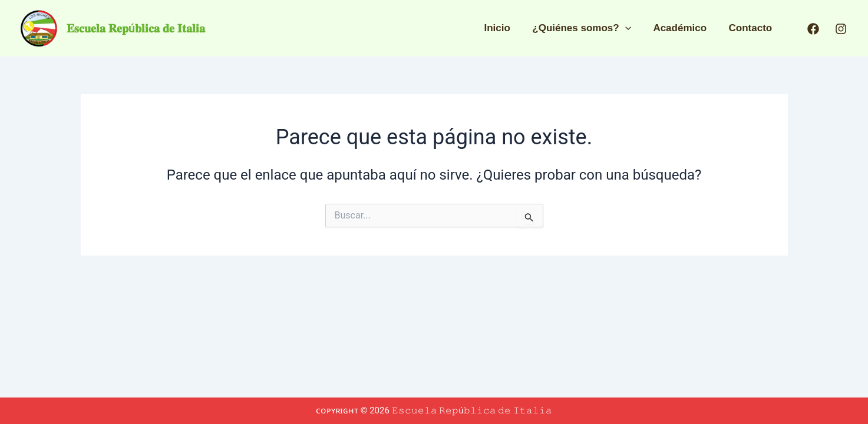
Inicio (504, 28)
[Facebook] (813, 29)
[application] (630, 28)
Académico (683, 28)
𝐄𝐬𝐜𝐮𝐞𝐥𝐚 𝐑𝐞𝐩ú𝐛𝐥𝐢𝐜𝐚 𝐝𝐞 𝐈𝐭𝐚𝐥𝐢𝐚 (136, 28)
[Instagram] (841, 29)
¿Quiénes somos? (587, 28)
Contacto (751, 28)
